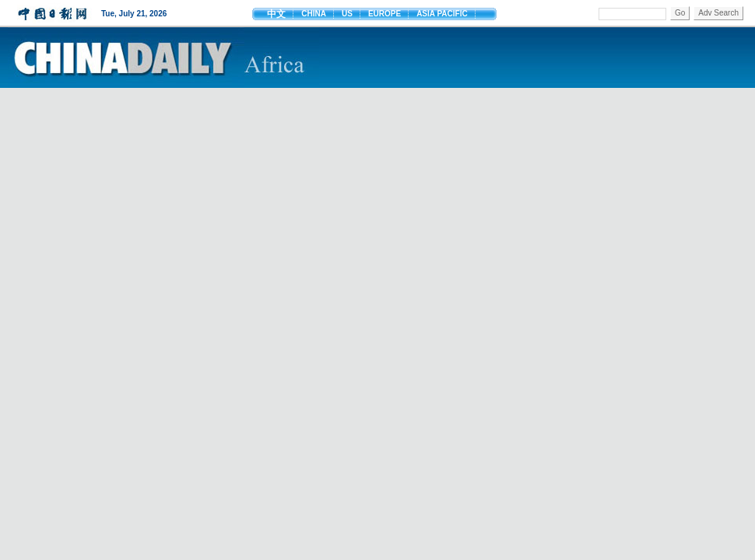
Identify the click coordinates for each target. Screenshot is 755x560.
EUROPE (385, 14)
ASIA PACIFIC (442, 14)
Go (680, 13)
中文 (276, 14)
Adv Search (718, 13)
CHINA (314, 14)
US (347, 14)
